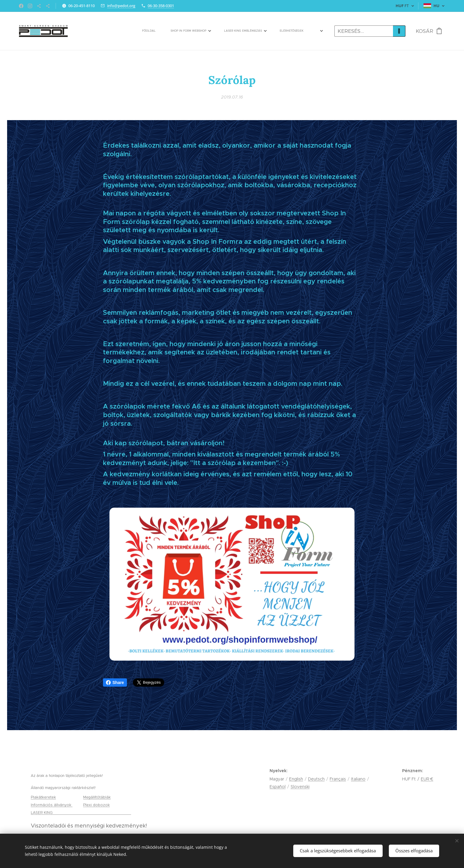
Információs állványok (52, 805)
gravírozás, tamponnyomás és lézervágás (92, 813)
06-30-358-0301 (161, 6)
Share (115, 683)
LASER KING (42, 813)
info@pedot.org (121, 6)
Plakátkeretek (43, 797)
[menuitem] (138, 31)
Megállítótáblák (97, 797)
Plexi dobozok (96, 805)
